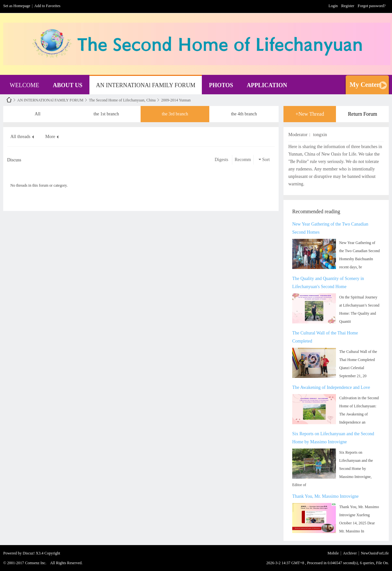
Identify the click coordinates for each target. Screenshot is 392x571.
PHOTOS (221, 85)
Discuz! (29, 553)
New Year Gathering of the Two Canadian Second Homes (330, 228)
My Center (365, 85)
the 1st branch (106, 112)
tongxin (320, 135)
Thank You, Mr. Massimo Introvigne (325, 496)
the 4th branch (244, 112)
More (50, 137)
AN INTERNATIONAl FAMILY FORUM (146, 85)
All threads (20, 137)
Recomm (243, 160)
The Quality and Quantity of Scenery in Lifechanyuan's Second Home (328, 283)
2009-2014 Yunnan (176, 100)
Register (348, 6)
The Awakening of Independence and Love (331, 387)
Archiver (350, 553)
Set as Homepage (17, 6)
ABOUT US (68, 85)
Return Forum (363, 114)
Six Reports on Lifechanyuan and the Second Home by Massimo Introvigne (333, 438)
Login (333, 6)
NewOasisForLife (9, 100)
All (38, 112)
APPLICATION (267, 85)
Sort (264, 160)
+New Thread (310, 114)
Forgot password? (372, 6)
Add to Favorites (47, 6)
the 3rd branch (175, 112)
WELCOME (24, 85)
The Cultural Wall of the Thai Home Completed (325, 337)
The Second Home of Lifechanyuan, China (122, 100)
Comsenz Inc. (36, 563)
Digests (222, 160)
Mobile (333, 553)
